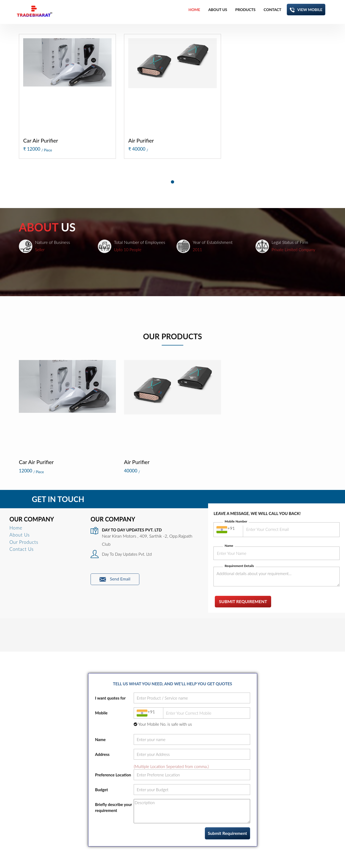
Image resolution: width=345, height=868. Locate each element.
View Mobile (306, 10)
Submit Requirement (243, 601)
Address (102, 754)
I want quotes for (111, 698)
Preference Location (113, 775)
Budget (102, 790)
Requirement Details (239, 566)
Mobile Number (236, 521)
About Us (20, 535)
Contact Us (22, 549)
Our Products (24, 542)
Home (16, 528)
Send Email (115, 579)
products (245, 10)
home (194, 10)
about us (218, 10)
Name (229, 546)
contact (272, 10)
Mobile (101, 713)
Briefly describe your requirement (114, 807)
